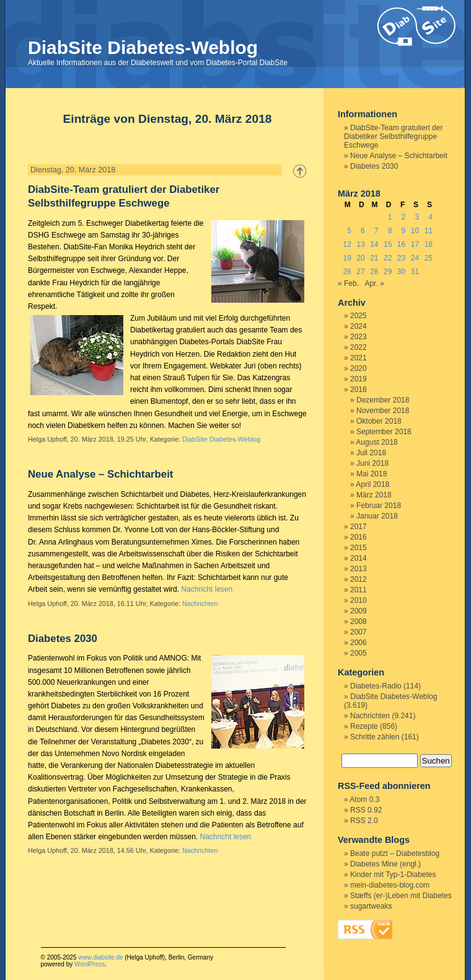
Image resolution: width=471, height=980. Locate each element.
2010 (359, 600)
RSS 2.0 (364, 821)
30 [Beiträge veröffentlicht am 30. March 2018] (401, 272)
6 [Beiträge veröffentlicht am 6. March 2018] (363, 231)
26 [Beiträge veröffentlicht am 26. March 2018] (347, 272)
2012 (359, 579)
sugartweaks (371, 906)
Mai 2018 (372, 474)
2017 (359, 527)
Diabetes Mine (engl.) (385, 864)
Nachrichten (200, 604)
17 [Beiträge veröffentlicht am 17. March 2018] (415, 244)
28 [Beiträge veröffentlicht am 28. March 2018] (374, 272)
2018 (359, 390)
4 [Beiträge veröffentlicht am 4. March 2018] (430, 217)
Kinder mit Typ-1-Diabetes (393, 875)
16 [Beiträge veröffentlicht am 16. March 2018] (401, 244)
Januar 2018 (377, 516)
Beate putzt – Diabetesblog (395, 853)
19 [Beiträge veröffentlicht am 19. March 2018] (347, 258)
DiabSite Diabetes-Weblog (143, 47)
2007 (359, 632)
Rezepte (364, 726)
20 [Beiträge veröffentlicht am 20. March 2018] (360, 258)
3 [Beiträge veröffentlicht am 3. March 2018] (417, 217)
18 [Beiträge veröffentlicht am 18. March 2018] (429, 244)
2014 (359, 558)
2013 (359, 569)
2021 (359, 358)
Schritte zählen (375, 737)
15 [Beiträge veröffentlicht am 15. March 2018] (388, 244)
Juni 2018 (372, 463)
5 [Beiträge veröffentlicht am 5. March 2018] (349, 231)
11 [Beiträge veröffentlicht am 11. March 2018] (429, 231)
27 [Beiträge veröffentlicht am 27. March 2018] (360, 272)
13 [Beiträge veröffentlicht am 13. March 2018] (360, 244)
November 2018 (383, 411)
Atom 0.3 (364, 800)
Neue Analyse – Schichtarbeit (100, 474)
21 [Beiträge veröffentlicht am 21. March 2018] (374, 258)
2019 (359, 379)
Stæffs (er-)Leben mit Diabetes (401, 896)
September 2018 (384, 432)
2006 (359, 643)
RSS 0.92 (366, 810)
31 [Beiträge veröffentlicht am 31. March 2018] (415, 272)
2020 (359, 368)
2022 (359, 347)
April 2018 (372, 484)
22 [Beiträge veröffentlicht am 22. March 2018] (388, 258)
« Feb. (348, 283)
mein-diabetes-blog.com (390, 885)
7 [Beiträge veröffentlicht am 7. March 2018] (376, 231)
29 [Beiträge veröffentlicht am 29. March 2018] (388, 272)
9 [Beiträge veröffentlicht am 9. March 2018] (404, 231)
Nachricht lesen (207, 589)
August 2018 (376, 442)
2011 (359, 590)
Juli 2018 (371, 453)
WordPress (90, 964)
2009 (359, 611)
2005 (359, 653)
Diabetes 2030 (63, 639)
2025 (359, 316)
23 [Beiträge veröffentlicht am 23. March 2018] (401, 258)
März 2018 (374, 495)
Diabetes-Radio (376, 686)
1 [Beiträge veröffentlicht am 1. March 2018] (390, 217)
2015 (359, 548)
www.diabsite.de (100, 957)
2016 (359, 537)
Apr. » (374, 283)
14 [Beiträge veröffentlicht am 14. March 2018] (374, 244)
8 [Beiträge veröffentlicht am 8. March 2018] (390, 231)
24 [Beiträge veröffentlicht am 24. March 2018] (415, 258)
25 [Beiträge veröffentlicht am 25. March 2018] (429, 258)
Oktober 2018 (379, 421)
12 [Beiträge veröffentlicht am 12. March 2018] (347, 244)
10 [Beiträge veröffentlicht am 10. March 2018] (415, 231)
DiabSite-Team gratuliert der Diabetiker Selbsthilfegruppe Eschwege (393, 136)
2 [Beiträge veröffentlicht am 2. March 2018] (404, 217)
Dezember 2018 (383, 400)
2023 (359, 337)
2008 (359, 621)
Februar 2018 (379, 506)
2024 (359, 326)
